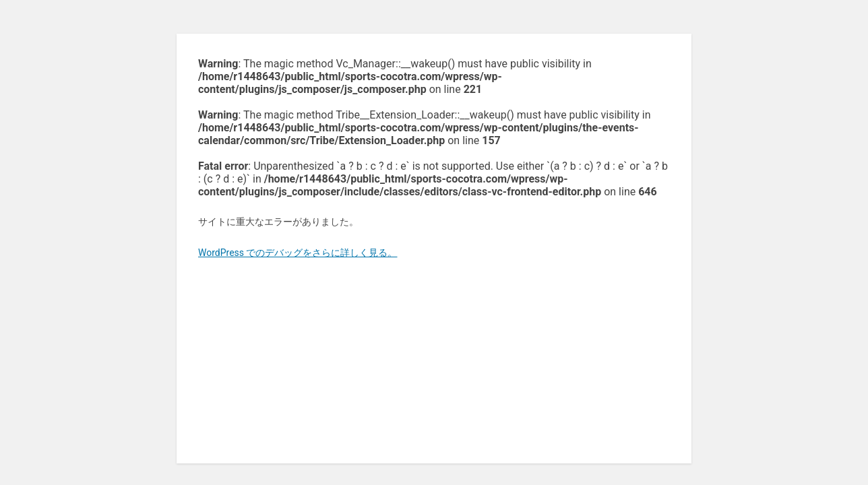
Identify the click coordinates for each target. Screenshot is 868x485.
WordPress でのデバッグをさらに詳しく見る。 (298, 253)
